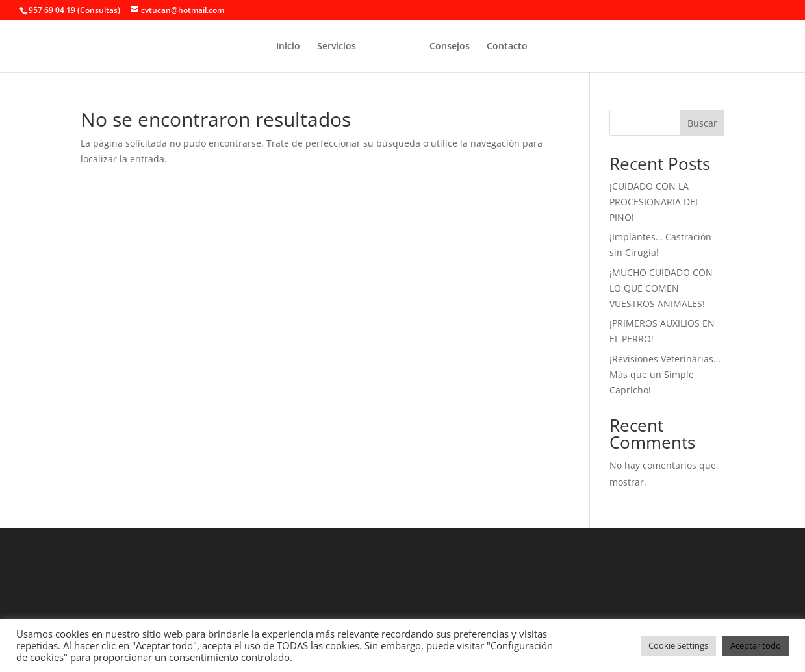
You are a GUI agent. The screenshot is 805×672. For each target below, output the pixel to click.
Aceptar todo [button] (756, 645)
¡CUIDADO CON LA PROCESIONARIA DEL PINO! (655, 202)
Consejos (450, 47)
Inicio (288, 47)
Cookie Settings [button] (678, 645)
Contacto (507, 47)
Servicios (337, 47)
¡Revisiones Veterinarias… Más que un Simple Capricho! (665, 374)
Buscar (702, 123)
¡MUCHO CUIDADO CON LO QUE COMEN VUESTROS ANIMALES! (661, 288)
